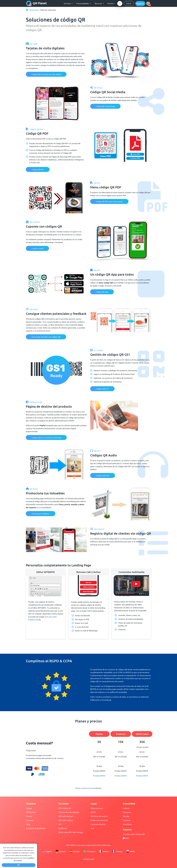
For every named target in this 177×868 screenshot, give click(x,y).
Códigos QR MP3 (103, 475)
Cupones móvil (37, 248)
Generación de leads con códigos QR (46, 337)
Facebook (127, 820)
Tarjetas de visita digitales (69, 812)
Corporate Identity (98, 824)
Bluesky (126, 816)
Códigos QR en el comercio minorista (46, 437)
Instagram (127, 812)
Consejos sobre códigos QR (134, 834)
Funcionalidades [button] (83, 3)
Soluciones (34, 10)
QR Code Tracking (66, 820)
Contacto (30, 820)
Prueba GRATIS (99, 776)
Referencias (31, 812)
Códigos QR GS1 (102, 389)
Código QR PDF (38, 169)
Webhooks (63, 828)
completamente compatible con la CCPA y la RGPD (110, 672)
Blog (28, 824)
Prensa (29, 816)
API (60, 824)
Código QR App (102, 292)
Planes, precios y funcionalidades (89, 788)
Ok (19, 865)
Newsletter (127, 824)
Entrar (129, 3)
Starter (99, 734)
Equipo (29, 808)
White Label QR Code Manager (71, 832)
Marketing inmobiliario (41, 514)
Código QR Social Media (105, 106)
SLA (92, 828)
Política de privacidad (99, 820)
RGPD (93, 812)
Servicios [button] (67, 3)
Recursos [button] (99, 3)
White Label (142, 734)
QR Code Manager (66, 816)
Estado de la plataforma (36, 828)
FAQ (126, 838)
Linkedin (126, 808)
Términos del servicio (99, 816)
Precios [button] (110, 3)
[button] (140, 4)
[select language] (149, 3)
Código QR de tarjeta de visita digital (46, 74)
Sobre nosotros (97, 808)
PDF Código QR (65, 808)
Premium (121, 734)
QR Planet (37, 3)
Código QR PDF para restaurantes (109, 201)
